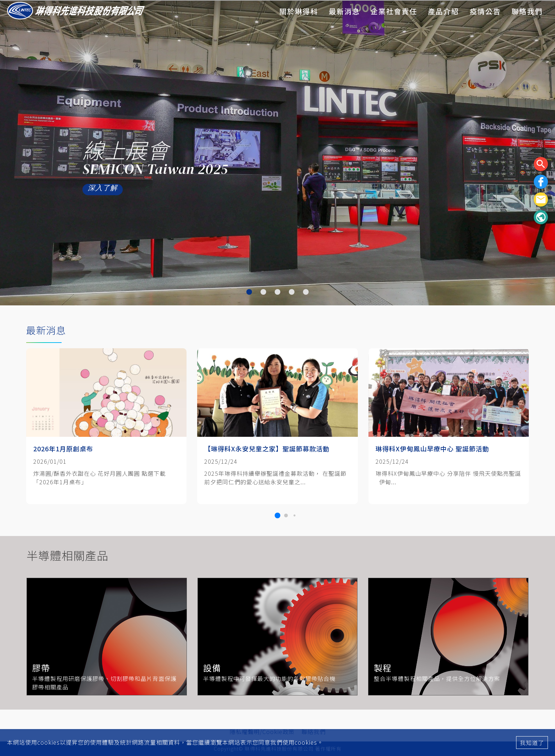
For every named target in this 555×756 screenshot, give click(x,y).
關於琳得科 (299, 11)
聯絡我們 (527, 11)
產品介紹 (444, 11)
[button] (277, 515)
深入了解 (101, 189)
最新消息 (344, 11)
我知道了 (532, 743)
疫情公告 (485, 11)
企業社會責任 (394, 11)
